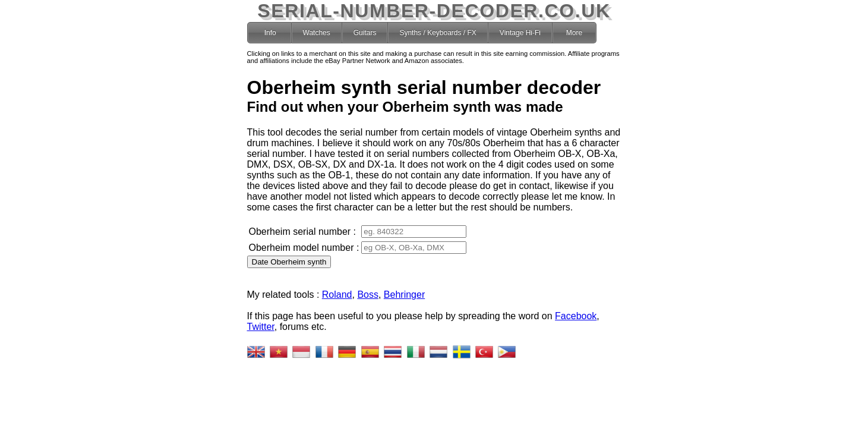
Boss (368, 295)
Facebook (576, 316)
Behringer (404, 295)
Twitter (261, 327)
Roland (337, 295)
